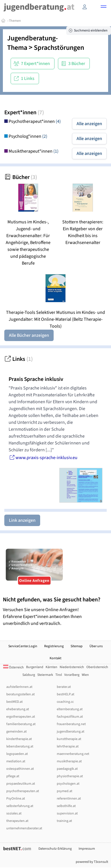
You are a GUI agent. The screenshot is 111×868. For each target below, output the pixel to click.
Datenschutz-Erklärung (55, 849)
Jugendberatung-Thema (33, 43)
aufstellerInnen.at (19, 687)
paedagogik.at (67, 769)
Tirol (59, 675)
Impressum (87, 849)
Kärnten (51, 667)
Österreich (13, 667)
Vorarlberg (72, 675)
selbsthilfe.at (66, 806)
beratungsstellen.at (21, 694)
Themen (15, 21)
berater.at (64, 687)
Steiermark (45, 675)
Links (18, 359)
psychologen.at (68, 784)
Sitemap (77, 646)
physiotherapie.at (70, 776)
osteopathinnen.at (20, 769)
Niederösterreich (72, 667)
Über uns (96, 646)
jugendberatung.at (71, 732)
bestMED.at (14, 702)
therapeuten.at (17, 821)
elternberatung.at (70, 709)
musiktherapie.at (69, 761)
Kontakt (55, 658)
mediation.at (16, 761)
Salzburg (29, 675)
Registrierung (54, 646)
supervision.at (67, 813)
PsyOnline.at (16, 799)
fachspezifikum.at (70, 717)
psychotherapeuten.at (23, 791)
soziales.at (14, 813)
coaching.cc (65, 702)
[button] (104, 7)
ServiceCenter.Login (23, 646)
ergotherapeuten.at (21, 717)
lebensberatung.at (20, 746)
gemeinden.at (16, 732)
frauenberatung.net (71, 724)
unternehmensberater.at (24, 828)
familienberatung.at (21, 724)
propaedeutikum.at (21, 784)
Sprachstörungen (59, 48)
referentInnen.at (69, 799)
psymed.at (65, 791)
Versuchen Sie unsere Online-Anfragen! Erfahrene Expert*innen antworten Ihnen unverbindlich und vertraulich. (55, 611)
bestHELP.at (66, 694)
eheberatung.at (18, 709)
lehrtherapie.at (68, 746)
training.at (64, 821)
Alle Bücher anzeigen (29, 335)
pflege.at (13, 776)
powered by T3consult (92, 862)
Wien (85, 675)
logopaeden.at (17, 754)
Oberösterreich (97, 667)
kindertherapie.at (19, 739)
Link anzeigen (22, 520)
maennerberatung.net (73, 754)
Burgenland (35, 667)
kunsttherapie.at (69, 739)
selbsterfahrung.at (20, 806)
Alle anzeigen (89, 124)
